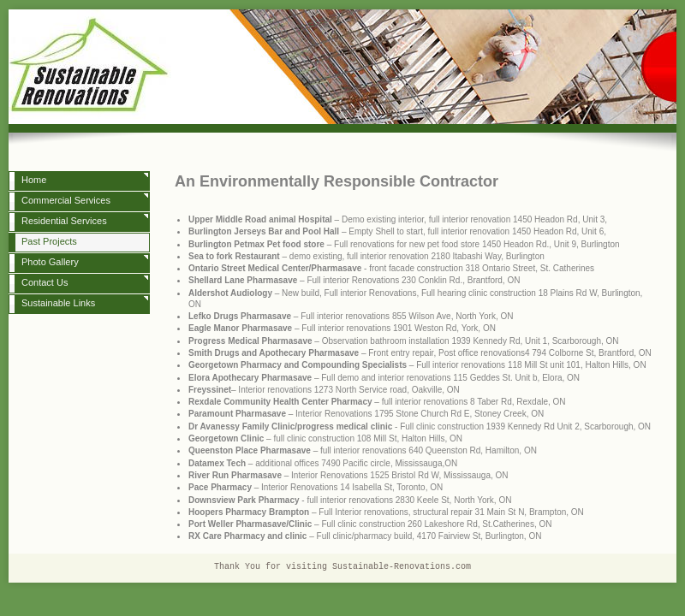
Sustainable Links (58, 303)
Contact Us (45, 282)
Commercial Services (66, 200)
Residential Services (64, 221)
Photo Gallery (50, 262)
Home (34, 180)
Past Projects (49, 241)
